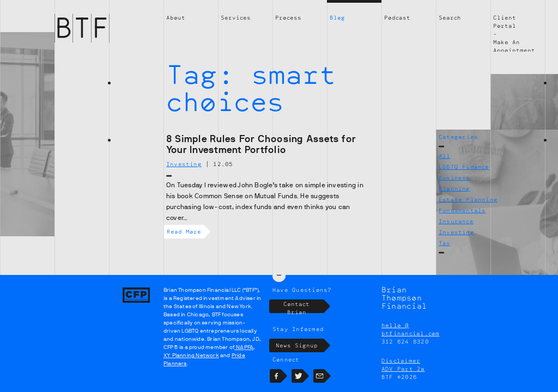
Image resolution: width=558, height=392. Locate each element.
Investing (456, 232)
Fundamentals (462, 210)
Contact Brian (304, 306)
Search (450, 17)
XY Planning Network (191, 355)
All (445, 156)
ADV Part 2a (403, 369)
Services (236, 17)
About (176, 17)
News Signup (300, 345)
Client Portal (505, 22)
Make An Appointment (514, 46)
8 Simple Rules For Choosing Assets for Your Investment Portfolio (261, 144)
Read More (185, 232)
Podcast (397, 17)
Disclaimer (401, 360)
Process (288, 17)
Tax (445, 243)
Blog (337, 17)
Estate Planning (468, 199)
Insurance (456, 221)
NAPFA (244, 347)
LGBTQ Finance (464, 167)
